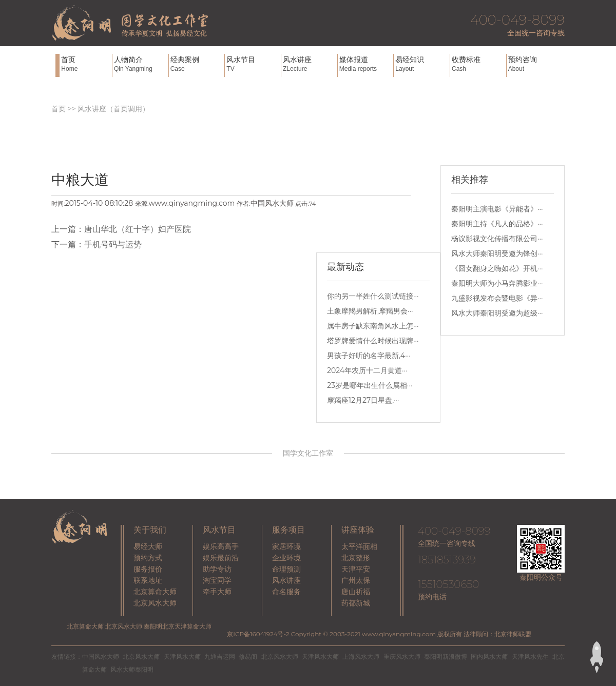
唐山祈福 (356, 592)
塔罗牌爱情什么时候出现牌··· (373, 341)
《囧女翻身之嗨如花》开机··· (497, 268)
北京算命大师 (155, 592)
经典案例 (197, 64)
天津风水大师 (182, 656)
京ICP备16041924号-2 (258, 634)
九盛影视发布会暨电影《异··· (497, 298)
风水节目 (253, 64)
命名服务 (286, 592)
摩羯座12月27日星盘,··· (363, 400)
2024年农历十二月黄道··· (367, 370)
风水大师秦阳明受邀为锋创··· (497, 253)
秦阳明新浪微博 (446, 656)
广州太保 (356, 580)
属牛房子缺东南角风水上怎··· (373, 326)
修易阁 (248, 656)
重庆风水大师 (402, 656)
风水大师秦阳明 (132, 669)
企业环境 (286, 558)
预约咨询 (534, 64)
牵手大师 (217, 592)
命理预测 (286, 569)
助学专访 (217, 569)
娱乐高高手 (221, 546)
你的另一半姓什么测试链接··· (373, 296)
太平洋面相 (359, 546)
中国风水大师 (101, 656)
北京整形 (356, 558)
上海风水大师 (361, 656)
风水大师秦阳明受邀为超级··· (497, 313)
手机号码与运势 (113, 244)
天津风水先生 (530, 656)
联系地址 (148, 580)
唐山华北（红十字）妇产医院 (138, 229)
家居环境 (286, 546)
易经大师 (148, 546)
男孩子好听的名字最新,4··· (369, 356)
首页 (85, 64)
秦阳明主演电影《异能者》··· (497, 209)
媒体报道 (365, 64)
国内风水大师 (489, 656)
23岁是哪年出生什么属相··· (370, 385)
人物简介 (140, 64)
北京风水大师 (155, 603)
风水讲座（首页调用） (113, 109)
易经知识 (421, 64)
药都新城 (356, 603)
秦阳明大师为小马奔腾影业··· (497, 283)
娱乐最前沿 (221, 558)
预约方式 (148, 558)
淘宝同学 (217, 580)
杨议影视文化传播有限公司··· (497, 239)
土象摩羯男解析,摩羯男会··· (370, 311)
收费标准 (478, 64)
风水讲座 (309, 64)
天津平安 (356, 569)
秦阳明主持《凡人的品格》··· (497, 224)
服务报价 (148, 569)
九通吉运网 (220, 656)
